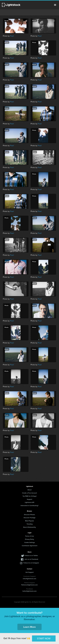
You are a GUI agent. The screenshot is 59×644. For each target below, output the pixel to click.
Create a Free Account (29, 493)
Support (29, 499)
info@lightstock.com (29, 579)
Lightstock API (29, 502)
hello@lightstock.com (29, 591)
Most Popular (29, 521)
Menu (55, 5)
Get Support (30, 572)
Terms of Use (30, 536)
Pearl (12, 36)
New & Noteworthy (29, 527)
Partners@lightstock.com (29, 585)
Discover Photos (29, 515)
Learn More (29, 627)
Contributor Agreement (30, 546)
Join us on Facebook (31, 559)
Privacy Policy (29, 539)
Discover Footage (30, 518)
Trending (30, 524)
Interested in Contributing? (30, 505)
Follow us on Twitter (31, 555)
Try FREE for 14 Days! (30, 496)
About (29, 490)
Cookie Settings (30, 542)
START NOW (44, 638)
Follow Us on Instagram (31, 563)
